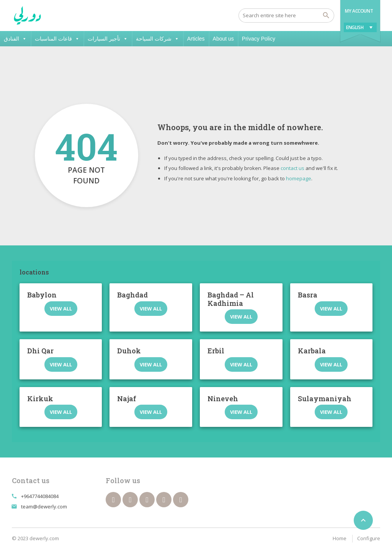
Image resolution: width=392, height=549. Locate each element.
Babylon (42, 295)
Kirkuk (40, 399)
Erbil (216, 351)
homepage (299, 178)
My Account (359, 11)
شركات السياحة (158, 39)
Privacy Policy (259, 39)
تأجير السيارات (108, 39)
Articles (196, 39)
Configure (369, 538)
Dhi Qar (40, 351)
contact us (292, 168)
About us (223, 39)
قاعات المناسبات (57, 39)
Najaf (127, 399)
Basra (308, 295)
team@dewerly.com (44, 507)
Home (340, 538)
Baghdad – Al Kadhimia (231, 299)
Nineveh (223, 399)
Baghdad (132, 295)
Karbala (312, 351)
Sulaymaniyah (325, 399)
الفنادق (15, 39)
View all (61, 309)
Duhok (129, 351)
